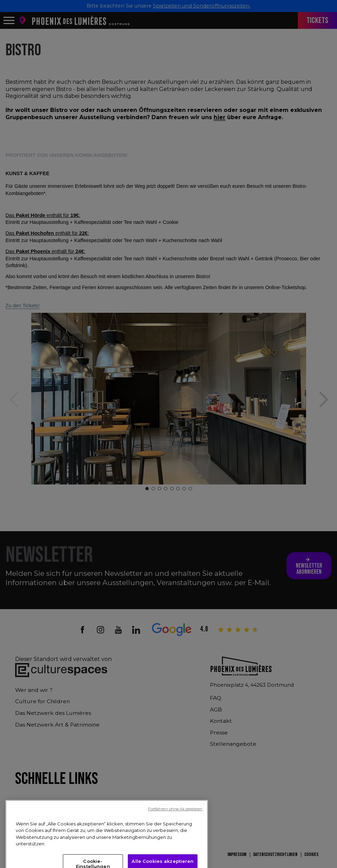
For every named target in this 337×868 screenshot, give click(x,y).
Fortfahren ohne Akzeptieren (175, 858)
